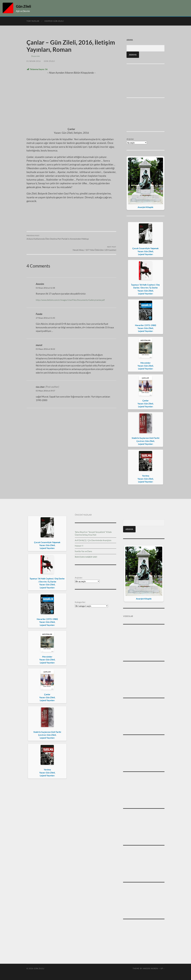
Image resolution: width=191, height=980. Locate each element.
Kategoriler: (80, 602)
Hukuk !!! (79, 546)
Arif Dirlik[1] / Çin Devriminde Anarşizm (93, 540)
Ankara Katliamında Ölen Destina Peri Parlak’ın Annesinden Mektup (48, 196)
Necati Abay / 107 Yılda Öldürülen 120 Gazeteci (94, 196)
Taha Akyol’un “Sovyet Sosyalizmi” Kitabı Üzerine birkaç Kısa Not (93, 533)
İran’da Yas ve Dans (83, 551)
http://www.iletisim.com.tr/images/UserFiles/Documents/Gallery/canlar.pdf (75, 249)
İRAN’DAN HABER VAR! (86, 557)
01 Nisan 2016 (34, 61)
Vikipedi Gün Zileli (54, 21)
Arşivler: (79, 578)
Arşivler (130, 139)
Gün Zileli (25, 6)
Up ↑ (162, 968)
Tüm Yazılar (33, 21)
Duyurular (36, 56)
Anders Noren (150, 968)
